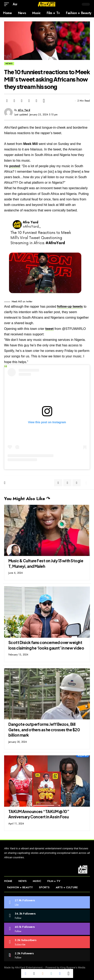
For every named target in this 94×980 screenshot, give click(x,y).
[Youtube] (47, 942)
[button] (8, 4)
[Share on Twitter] (14, 101)
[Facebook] (47, 902)
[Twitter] (47, 916)
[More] (44, 101)
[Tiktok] (47, 955)
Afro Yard (24, 110)
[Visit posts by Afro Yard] (8, 112)
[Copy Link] (29, 101)
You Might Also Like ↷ (27, 498)
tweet (49, 329)
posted (15, 166)
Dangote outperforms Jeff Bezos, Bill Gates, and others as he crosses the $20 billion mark (44, 730)
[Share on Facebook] (7, 101)
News (9, 64)
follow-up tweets (70, 307)
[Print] (36, 101)
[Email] (22, 101)
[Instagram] (47, 929)
